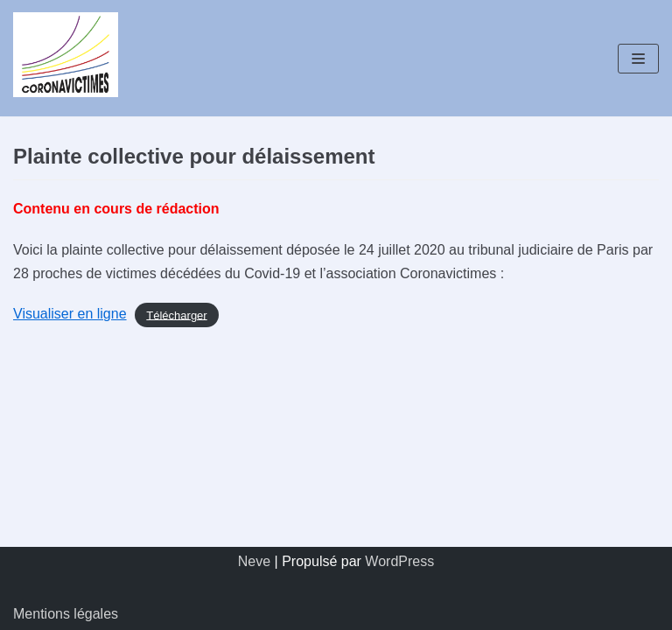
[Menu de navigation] (638, 59)
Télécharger (176, 315)
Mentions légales (66, 614)
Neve (254, 561)
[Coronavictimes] (66, 58)
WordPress (399, 561)
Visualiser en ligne (70, 314)
